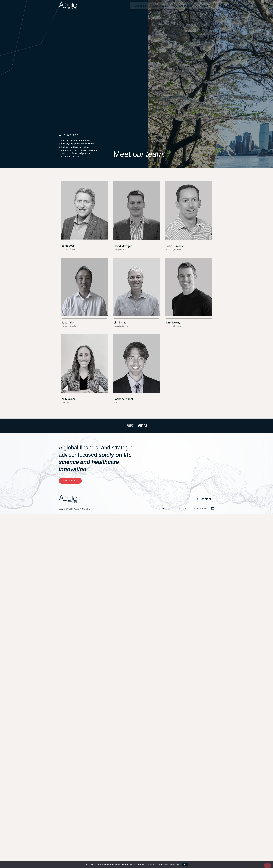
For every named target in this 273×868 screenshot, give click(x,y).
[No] (267, 866)
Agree (185, 864)
